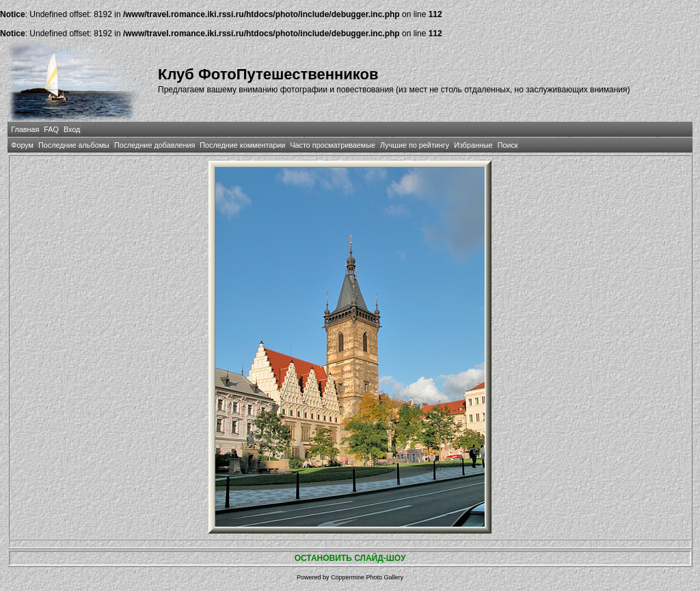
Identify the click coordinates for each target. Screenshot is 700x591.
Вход (72, 129)
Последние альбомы (74, 145)
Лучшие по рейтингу (415, 145)
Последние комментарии (242, 145)
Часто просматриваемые (333, 145)
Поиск (508, 145)
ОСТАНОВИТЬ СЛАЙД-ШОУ (350, 558)
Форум (22, 145)
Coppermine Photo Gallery (367, 577)
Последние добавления (154, 145)
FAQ (51, 129)
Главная (25, 129)
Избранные (473, 145)
